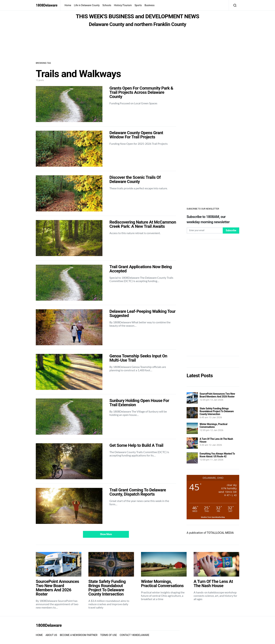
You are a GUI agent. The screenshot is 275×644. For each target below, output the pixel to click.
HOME (39, 635)
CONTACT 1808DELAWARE (134, 635)
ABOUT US (51, 635)
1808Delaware (47, 5)
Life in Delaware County (87, 5)
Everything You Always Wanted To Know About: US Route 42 (217, 455)
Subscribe (231, 230)
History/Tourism (123, 5)
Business (150, 5)
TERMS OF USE (108, 635)
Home (68, 5)
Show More (106, 534)
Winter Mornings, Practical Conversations (213, 426)
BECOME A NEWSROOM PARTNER (79, 635)
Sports (138, 5)
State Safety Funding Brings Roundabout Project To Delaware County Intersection (217, 411)
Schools (107, 5)
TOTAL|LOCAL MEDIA (220, 533)
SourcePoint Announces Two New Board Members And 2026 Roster (217, 395)
